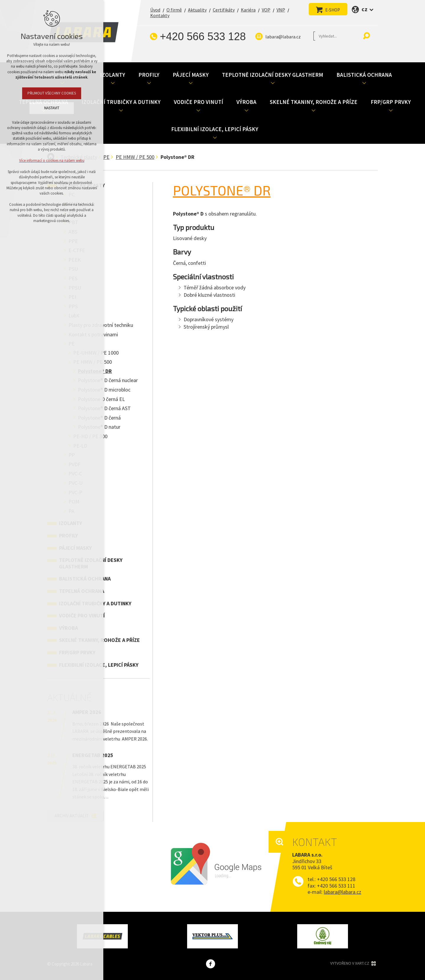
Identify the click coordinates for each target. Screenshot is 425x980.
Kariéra (248, 10)
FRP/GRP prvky (391, 102)
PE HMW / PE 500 (135, 157)
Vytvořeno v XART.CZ (354, 964)
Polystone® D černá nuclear (108, 380)
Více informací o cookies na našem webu (52, 160)
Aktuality (197, 10)
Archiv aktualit (72, 816)
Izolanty (113, 75)
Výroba (246, 102)
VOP (266, 10)
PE (106, 157)
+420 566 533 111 (336, 886)
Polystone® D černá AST (104, 408)
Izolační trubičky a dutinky (121, 102)
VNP (281, 10)
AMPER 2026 (87, 712)
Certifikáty (224, 10)
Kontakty (160, 15)
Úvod (155, 10)
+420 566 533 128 (203, 36)
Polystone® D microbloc (104, 390)
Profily (149, 75)
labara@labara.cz (283, 37)
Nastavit (52, 108)
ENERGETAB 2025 (93, 755)
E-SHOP (333, 10)
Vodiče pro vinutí (198, 102)
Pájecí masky (191, 75)
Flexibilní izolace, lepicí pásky (215, 129)
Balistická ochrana (364, 75)
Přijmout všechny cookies (52, 93)
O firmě (174, 10)
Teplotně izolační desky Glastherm (273, 75)
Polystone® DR (222, 190)
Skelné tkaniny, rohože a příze (314, 102)
